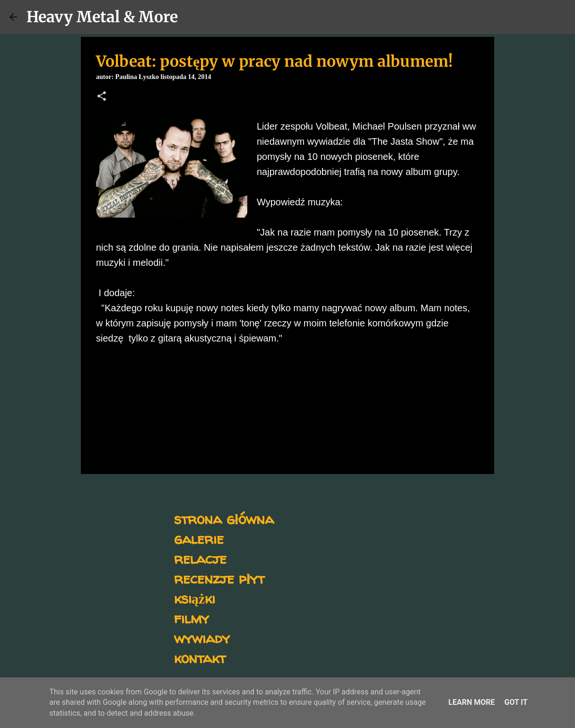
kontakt (200, 658)
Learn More (471, 702)
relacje (200, 558)
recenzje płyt (219, 578)
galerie (199, 539)
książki (195, 598)
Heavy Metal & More (102, 17)
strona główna (224, 519)
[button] (102, 97)
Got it (516, 702)
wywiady (202, 638)
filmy (192, 618)
